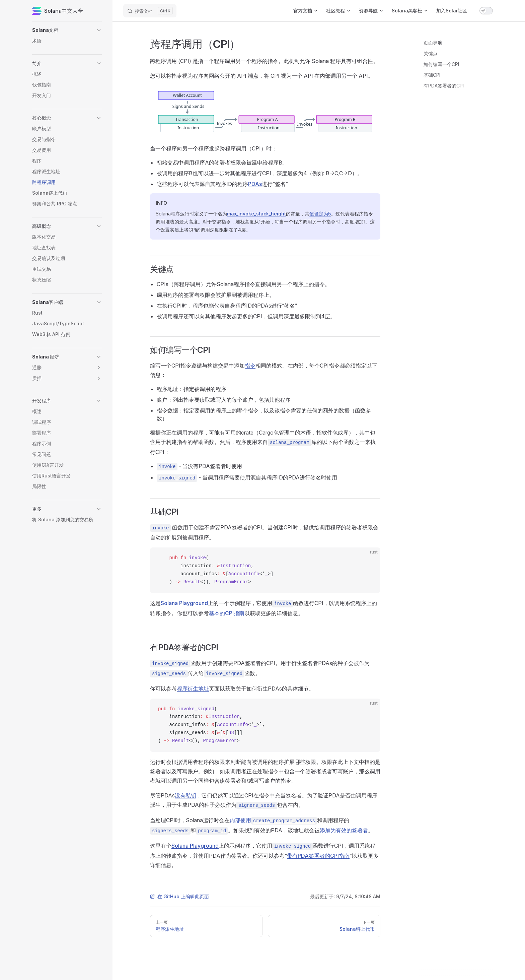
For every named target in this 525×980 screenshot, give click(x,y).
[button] (99, 30)
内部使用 (273, 820)
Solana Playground (184, 603)
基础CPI (432, 75)
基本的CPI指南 (227, 613)
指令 (250, 366)
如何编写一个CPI (441, 64)
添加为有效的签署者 (344, 830)
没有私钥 (185, 795)
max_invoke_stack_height (256, 214)
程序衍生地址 (193, 689)
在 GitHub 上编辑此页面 (179, 896)
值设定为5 (320, 214)
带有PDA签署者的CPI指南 (318, 856)
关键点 (431, 53)
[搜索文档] (150, 11)
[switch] (486, 11)
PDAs (255, 184)
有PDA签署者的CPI (444, 86)
